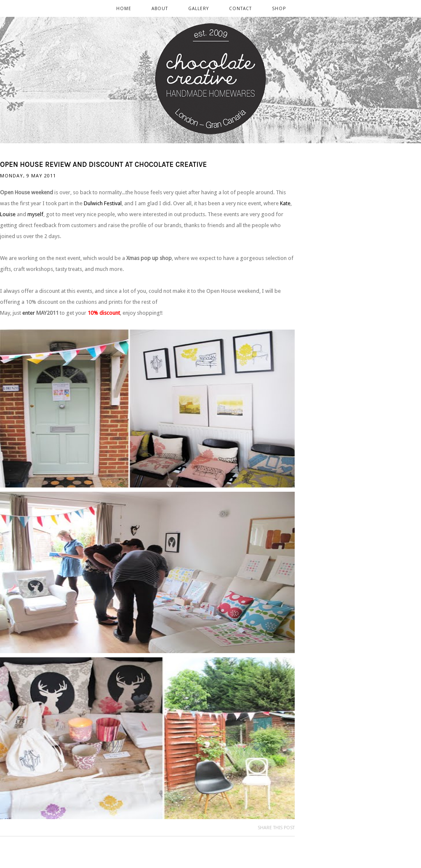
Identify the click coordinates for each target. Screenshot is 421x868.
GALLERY (199, 8)
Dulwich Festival (103, 203)
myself (35, 214)
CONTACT (240, 8)
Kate (285, 203)
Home (124, 8)
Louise (8, 214)
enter (29, 313)
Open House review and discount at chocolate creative (103, 164)
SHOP (279, 8)
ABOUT (160, 8)
